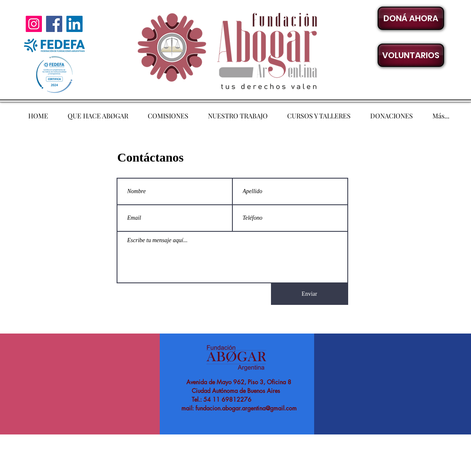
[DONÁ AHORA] (411, 18)
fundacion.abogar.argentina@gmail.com (246, 408)
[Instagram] (34, 24)
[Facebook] (54, 24)
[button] (411, 55)
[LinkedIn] (74, 24)
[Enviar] (310, 294)
